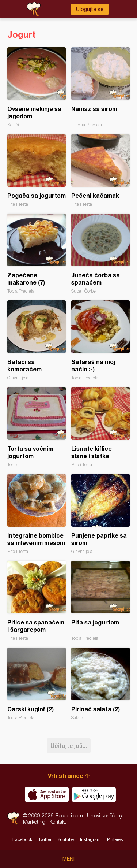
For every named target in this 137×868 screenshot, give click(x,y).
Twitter (45, 839)
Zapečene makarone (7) (37, 254)
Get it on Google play (94, 794)
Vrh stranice (66, 776)
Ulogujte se (90, 9)
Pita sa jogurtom (100, 601)
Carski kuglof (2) (37, 684)
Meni (68, 859)
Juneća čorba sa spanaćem (100, 254)
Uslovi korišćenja (105, 815)
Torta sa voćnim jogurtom (37, 427)
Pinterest (116, 839)
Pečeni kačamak (100, 170)
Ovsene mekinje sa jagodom (37, 87)
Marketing (34, 822)
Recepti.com (13, 818)
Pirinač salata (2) (100, 684)
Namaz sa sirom (100, 87)
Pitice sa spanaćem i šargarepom (37, 601)
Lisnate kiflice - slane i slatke (100, 427)
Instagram (90, 839)
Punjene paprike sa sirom (100, 514)
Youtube (66, 839)
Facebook (22, 839)
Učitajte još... (69, 745)
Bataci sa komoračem (37, 340)
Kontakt (58, 822)
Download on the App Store (47, 794)
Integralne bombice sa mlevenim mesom (37, 514)
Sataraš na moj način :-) (100, 340)
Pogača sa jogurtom (37, 170)
